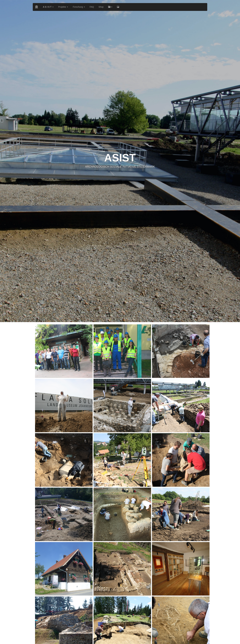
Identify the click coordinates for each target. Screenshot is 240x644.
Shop (101, 7)
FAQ (92, 7)
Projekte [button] (63, 7)
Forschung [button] (79, 7)
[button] (48, 7)
